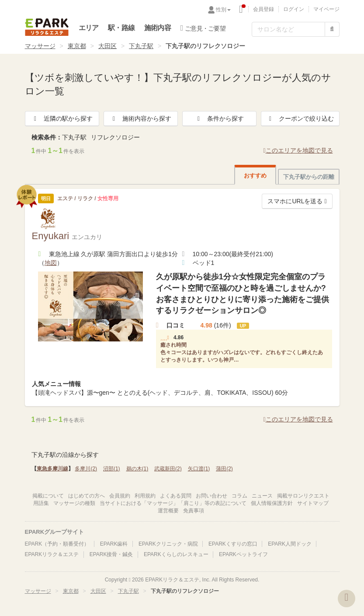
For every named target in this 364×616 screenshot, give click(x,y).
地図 (51, 263)
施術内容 (158, 28)
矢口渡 (199, 469)
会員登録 (263, 9)
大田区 (107, 46)
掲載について (48, 496)
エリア (89, 28)
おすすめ (255, 176)
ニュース (262, 496)
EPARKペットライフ (243, 554)
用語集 (41, 503)
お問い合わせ (211, 496)
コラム (239, 496)
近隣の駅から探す (62, 118)
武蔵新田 (168, 469)
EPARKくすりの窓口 (233, 544)
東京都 (77, 46)
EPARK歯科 (114, 544)
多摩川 (86, 469)
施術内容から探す (141, 118)
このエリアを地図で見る (298, 150)
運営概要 (168, 511)
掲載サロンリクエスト (303, 496)
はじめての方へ (87, 496)
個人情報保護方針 (272, 503)
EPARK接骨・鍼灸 (111, 554)
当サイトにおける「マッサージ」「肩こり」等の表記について (173, 503)
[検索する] (332, 29)
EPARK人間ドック (290, 544)
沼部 (112, 469)
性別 (223, 10)
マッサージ (40, 46)
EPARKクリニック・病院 (168, 544)
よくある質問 (176, 496)
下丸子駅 (141, 46)
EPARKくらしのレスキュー (176, 554)
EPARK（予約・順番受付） (57, 544)
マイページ (326, 9)
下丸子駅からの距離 (309, 177)
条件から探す (219, 118)
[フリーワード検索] (288, 29)
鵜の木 (137, 469)
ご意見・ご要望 (203, 28)
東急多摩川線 (52, 469)
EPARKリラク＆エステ (47, 27)
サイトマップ (313, 503)
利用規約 (145, 496)
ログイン (294, 9)
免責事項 (194, 511)
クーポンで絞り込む (300, 118)
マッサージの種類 (74, 503)
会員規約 (120, 496)
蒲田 (224, 469)
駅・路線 (121, 28)
